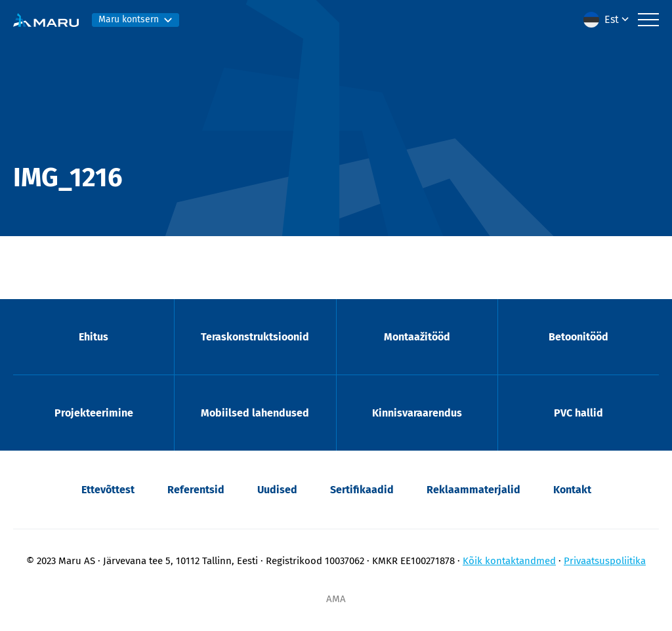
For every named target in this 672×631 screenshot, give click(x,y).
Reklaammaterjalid (473, 490)
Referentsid (196, 490)
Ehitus (94, 337)
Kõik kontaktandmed (509, 561)
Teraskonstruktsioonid (255, 337)
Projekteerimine (94, 413)
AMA (336, 599)
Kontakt (572, 490)
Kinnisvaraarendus (417, 413)
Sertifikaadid (362, 490)
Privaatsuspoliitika (605, 561)
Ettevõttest (108, 490)
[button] (607, 20)
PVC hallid (578, 413)
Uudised (277, 490)
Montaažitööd (417, 337)
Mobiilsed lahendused (255, 413)
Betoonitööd (578, 337)
